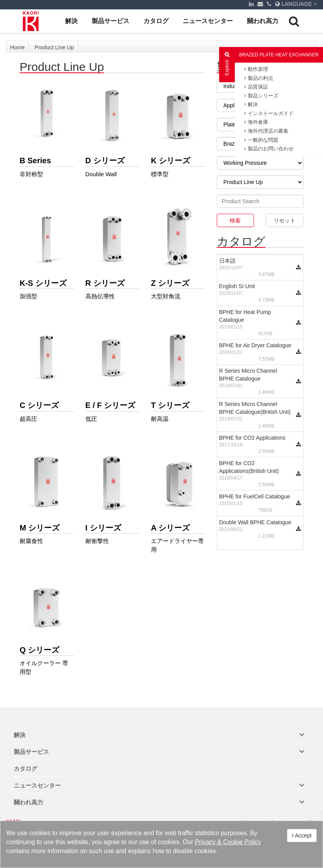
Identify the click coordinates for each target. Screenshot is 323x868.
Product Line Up (54, 47)
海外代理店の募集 (266, 131)
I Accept (302, 836)
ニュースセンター (208, 21)
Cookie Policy (242, 842)
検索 (235, 220)
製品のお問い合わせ (269, 149)
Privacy (205, 842)
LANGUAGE (296, 4)
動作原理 (256, 69)
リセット (285, 220)
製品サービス (111, 21)
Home (17, 47)
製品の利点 (259, 78)
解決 (71, 21)
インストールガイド (269, 113)
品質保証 (256, 87)
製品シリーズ (261, 96)
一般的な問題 (261, 140)
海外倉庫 (256, 122)
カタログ (156, 21)
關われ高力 (263, 21)
